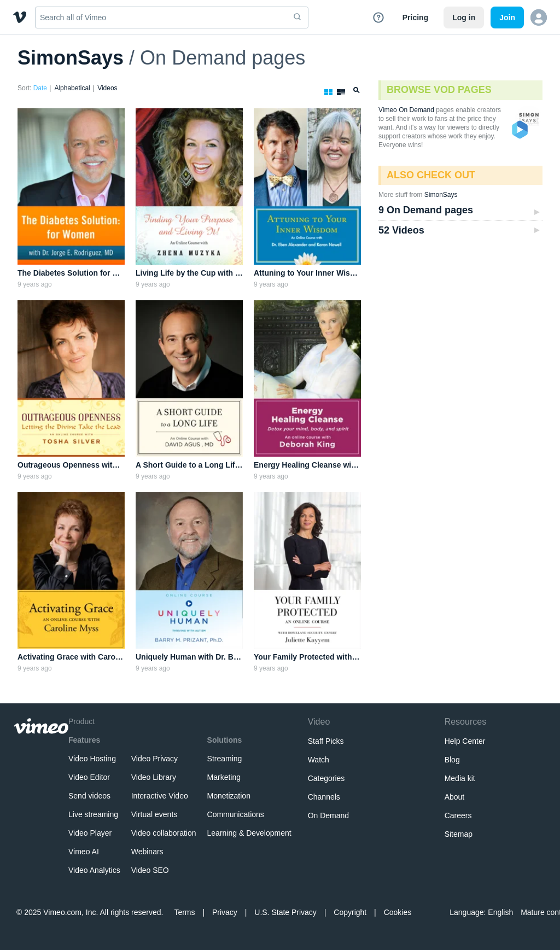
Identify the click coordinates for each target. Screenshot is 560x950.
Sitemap (459, 834)
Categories (326, 778)
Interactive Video (160, 796)
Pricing (415, 18)
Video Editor (89, 777)
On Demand (328, 815)
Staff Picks (326, 741)
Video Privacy (154, 759)
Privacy (225, 912)
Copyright (350, 912)
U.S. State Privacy (285, 912)
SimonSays (71, 58)
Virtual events (154, 814)
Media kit (460, 778)
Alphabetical (72, 88)
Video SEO (150, 870)
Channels (324, 797)
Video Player (90, 833)
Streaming (225, 759)
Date (40, 88)
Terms (184, 912)
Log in (464, 18)
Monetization (229, 796)
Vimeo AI (84, 852)
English (500, 912)
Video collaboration (164, 833)
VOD (521, 130)
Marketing (224, 777)
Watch (319, 760)
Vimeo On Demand (406, 110)
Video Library (154, 777)
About (455, 797)
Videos (107, 88)
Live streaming (93, 814)
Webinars (147, 852)
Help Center (465, 741)
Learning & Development (249, 833)
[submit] (297, 18)
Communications (236, 814)
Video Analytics (94, 870)
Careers (458, 815)
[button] (539, 18)
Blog (452, 760)
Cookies (398, 912)
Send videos (89, 796)
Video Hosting (92, 759)
